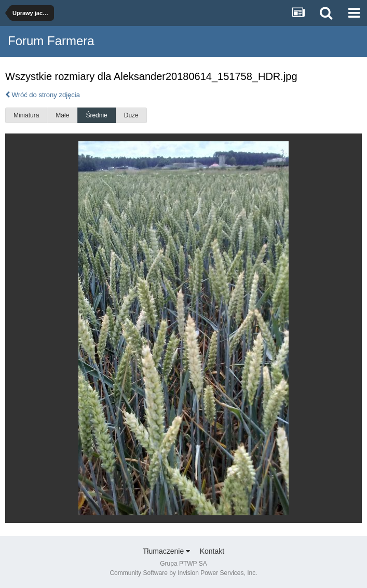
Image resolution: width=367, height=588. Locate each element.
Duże (131, 115)
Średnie (96, 115)
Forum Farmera (51, 41)
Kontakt (212, 551)
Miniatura (26, 115)
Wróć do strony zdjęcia (43, 95)
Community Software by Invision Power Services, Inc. (183, 573)
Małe (62, 115)
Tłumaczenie (166, 551)
